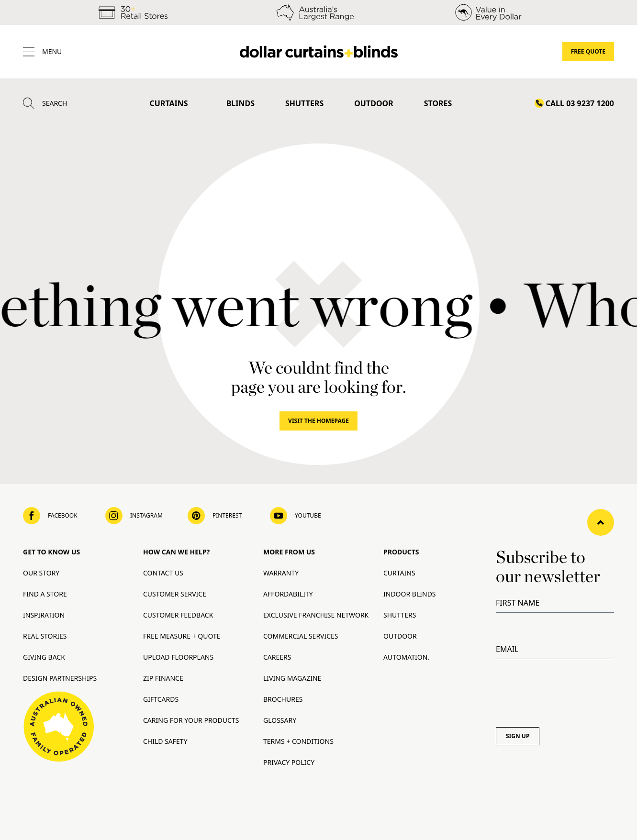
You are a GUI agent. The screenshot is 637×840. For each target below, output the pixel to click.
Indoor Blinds (410, 594)
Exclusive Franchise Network (316, 615)
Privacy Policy (289, 762)
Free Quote (588, 51)
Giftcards (161, 699)
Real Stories (45, 636)
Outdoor (374, 103)
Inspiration (44, 615)
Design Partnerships (60, 678)
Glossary (280, 720)
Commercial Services (301, 636)
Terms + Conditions (298, 741)
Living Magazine (292, 678)
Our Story (41, 573)
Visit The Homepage (318, 421)
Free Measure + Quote (182, 636)
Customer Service (175, 594)
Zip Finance (163, 678)
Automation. (406, 657)
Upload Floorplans (178, 657)
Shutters (304, 103)
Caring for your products (191, 720)
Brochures (283, 699)
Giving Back (44, 657)
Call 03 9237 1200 (580, 103)
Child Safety (165, 741)
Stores (438, 103)
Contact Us (163, 573)
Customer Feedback (178, 615)
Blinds (240, 103)
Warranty (281, 573)
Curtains (169, 103)
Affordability (288, 594)
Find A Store (45, 594)
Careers (277, 657)
